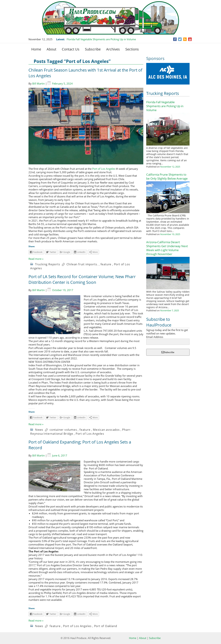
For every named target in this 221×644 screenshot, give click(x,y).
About (51, 49)
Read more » (36, 259)
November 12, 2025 (170, 167)
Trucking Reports (163, 93)
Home (36, 49)
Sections (132, 49)
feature (106, 264)
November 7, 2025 (170, 310)
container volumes (63, 430)
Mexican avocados (106, 430)
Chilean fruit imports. (82, 264)
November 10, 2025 (170, 234)
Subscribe (93, 49)
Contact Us (71, 49)
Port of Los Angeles (104, 169)
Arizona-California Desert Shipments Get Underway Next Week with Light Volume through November (167, 248)
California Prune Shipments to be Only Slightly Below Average (167, 176)
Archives (113, 49)
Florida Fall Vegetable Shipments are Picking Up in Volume (101, 39)
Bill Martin (39, 83)
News (39, 430)
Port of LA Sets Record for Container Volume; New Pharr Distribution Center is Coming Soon (82, 279)
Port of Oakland (106, 626)
